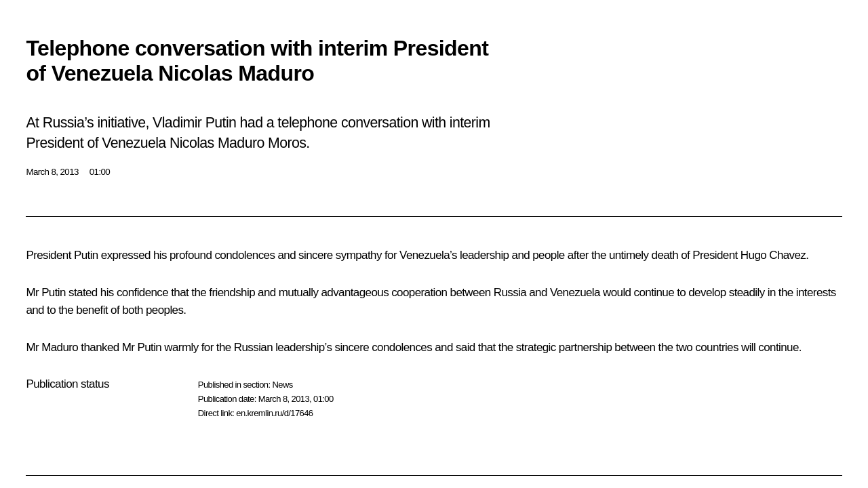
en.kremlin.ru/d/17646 (274, 413)
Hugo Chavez (773, 255)
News (282, 385)
